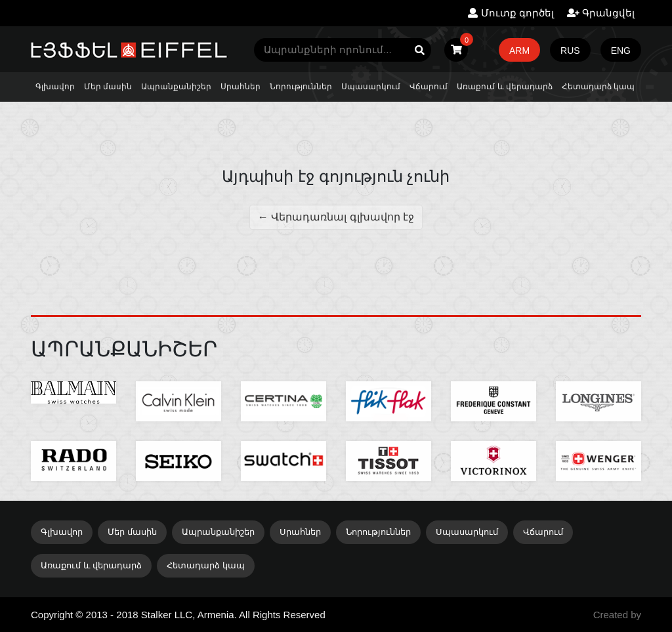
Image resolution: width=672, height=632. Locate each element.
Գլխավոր (55, 87)
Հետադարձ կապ (598, 87)
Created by (617, 615)
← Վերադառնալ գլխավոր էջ (336, 217)
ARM (519, 51)
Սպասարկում (371, 87)
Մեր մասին (108, 87)
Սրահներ (241, 87)
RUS (570, 51)
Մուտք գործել (511, 13)
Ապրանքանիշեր (176, 87)
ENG (621, 51)
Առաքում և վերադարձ (505, 87)
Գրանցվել (601, 13)
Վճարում (429, 87)
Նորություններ (301, 87)
